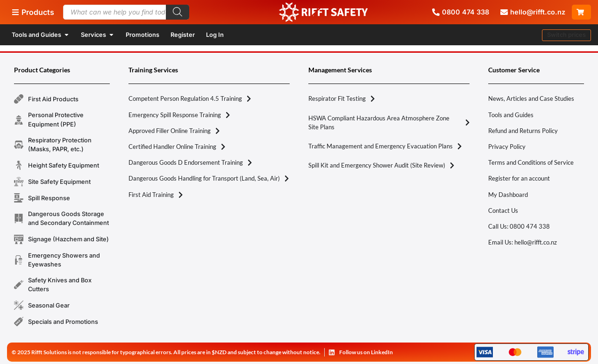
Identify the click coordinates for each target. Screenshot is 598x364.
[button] (566, 35)
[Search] (178, 12)
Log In (215, 35)
